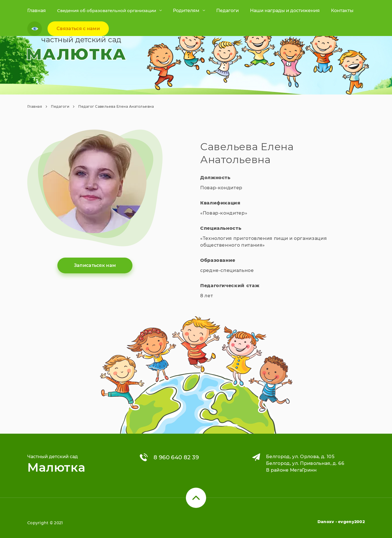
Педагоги (227, 11)
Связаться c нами (78, 29)
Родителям (186, 11)
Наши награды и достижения (285, 11)
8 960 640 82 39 (176, 457)
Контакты (342, 11)
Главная (37, 11)
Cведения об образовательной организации (107, 11)
